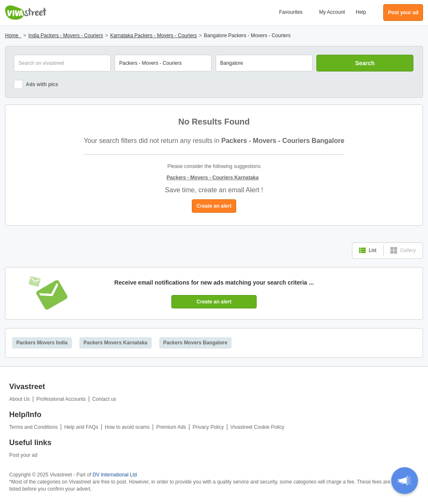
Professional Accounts (61, 399)
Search (365, 63)
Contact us (104, 399)
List (368, 250)
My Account (332, 12)
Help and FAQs (81, 427)
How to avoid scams (127, 427)
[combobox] (264, 63)
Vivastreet (26, 13)
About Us (19, 399)
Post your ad (23, 455)
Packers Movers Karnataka (116, 343)
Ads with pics (36, 84)
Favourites (291, 12)
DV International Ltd (115, 475)
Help (361, 12)
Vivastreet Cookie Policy (257, 427)
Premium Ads (171, 427)
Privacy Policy (208, 427)
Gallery (403, 250)
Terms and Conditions (33, 427)
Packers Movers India (42, 343)
